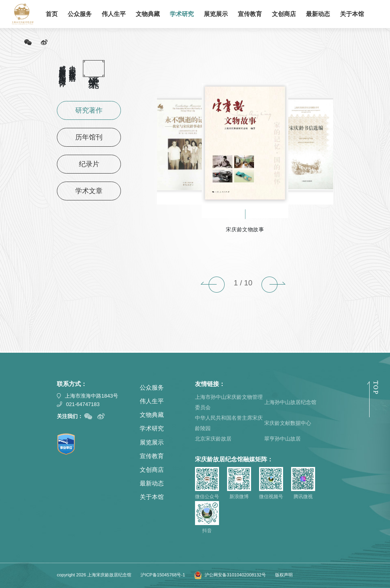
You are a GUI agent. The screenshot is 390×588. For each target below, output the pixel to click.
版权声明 (284, 575)
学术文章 (89, 191)
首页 (52, 14)
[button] (213, 285)
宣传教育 (250, 14)
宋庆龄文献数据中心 (288, 423)
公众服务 (80, 14)
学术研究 (182, 14)
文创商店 (284, 14)
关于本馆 (352, 14)
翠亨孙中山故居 (282, 439)
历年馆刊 (89, 137)
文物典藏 (148, 14)
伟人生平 (114, 14)
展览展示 (216, 14)
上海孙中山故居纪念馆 (290, 402)
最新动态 (318, 14)
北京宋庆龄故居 (213, 439)
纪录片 (89, 164)
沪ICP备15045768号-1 (163, 575)
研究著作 (89, 110)
